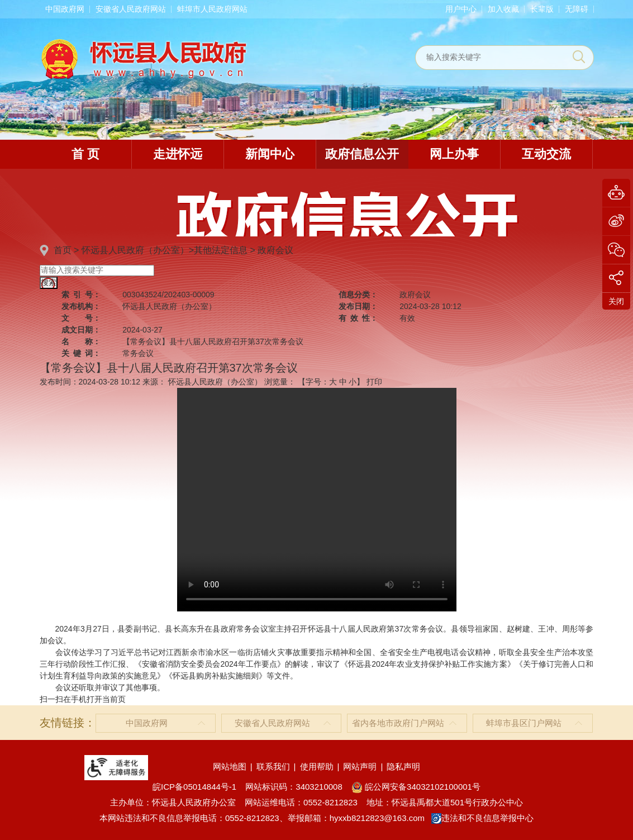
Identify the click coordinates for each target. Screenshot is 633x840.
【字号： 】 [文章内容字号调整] (331, 382)
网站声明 (360, 767)
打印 (374, 382)
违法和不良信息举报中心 (482, 818)
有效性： (358, 318)
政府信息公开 (362, 154)
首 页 (85, 154)
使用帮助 (317, 767)
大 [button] (333, 382)
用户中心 (461, 9)
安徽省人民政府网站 (131, 9)
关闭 (616, 301)
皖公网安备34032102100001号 (416, 787)
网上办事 (454, 154)
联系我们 (273, 767)
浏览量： (280, 382)
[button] (542, 9)
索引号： (81, 295)
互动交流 (546, 154)
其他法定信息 (221, 250)
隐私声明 (403, 767)
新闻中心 (270, 154)
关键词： (81, 353)
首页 (63, 250)
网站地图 (230, 767)
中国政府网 (65, 9)
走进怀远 (178, 154)
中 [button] (343, 382)
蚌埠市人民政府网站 (212, 9)
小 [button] (353, 382)
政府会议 (275, 250)
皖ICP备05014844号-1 (194, 787)
